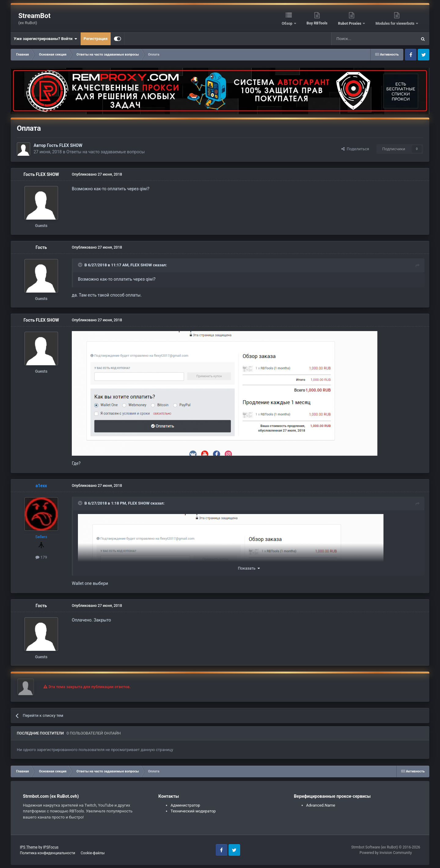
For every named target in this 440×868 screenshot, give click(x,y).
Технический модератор (193, 811)
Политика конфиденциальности (48, 853)
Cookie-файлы (93, 853)
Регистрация (96, 39)
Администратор (185, 805)
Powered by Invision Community (386, 853)
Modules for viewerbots (395, 24)
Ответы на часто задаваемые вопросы (106, 152)
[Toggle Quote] (81, 265)
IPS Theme (29, 847)
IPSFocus (51, 847)
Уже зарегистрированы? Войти (46, 39)
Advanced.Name (321, 805)
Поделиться (355, 149)
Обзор (288, 24)
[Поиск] (360, 39)
